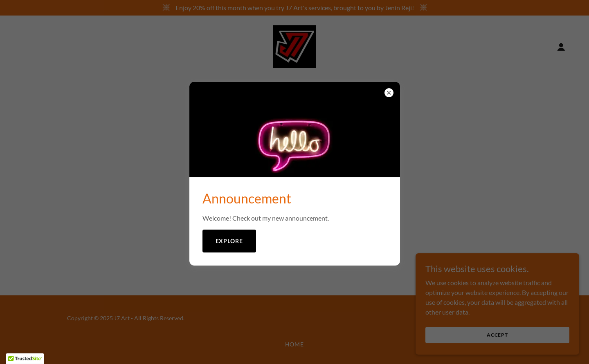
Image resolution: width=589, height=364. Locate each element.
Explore (229, 241)
